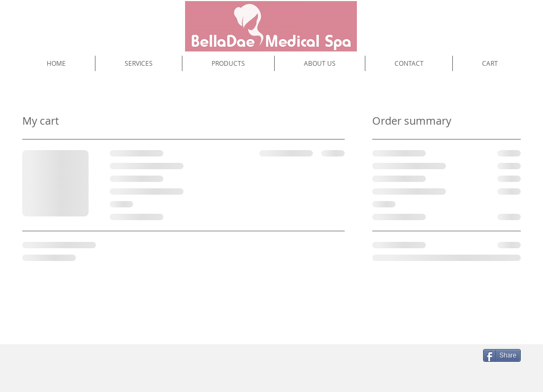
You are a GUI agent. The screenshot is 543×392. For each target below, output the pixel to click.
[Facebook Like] (406, 360)
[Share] (502, 355)
